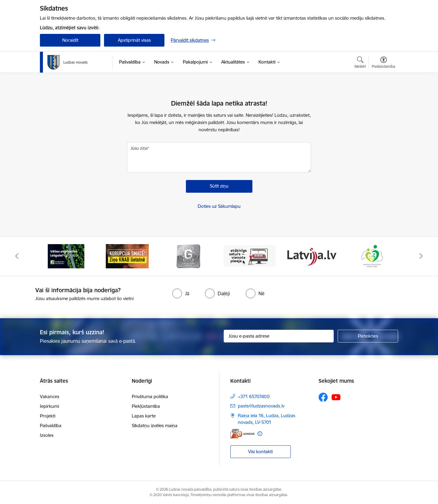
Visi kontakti (260, 452)
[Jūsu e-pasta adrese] (279, 336)
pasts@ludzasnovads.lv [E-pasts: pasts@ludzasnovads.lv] (261, 406)
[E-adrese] (242, 434)
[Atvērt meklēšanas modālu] (360, 63)
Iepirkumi (49, 406)
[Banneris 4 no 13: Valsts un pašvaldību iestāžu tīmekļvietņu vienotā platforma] (250, 256)
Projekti (48, 416)
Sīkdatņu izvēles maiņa (155, 425)
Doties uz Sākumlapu (219, 206)
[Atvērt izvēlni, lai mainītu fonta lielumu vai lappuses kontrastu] (383, 63)
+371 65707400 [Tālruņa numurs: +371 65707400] (254, 396)
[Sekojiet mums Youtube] (336, 397)
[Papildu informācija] (260, 434)
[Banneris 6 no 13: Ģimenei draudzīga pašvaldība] (372, 256)
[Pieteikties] (368, 336)
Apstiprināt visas (134, 40)
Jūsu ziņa (139, 148)
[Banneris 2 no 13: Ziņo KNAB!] (127, 256)
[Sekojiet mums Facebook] (323, 397)
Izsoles (47, 435)
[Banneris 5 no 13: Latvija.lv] (311, 256)
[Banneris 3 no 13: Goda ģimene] (188, 256)
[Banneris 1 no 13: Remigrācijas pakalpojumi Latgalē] (66, 256)
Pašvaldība (51, 425)
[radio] (181, 293)
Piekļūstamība (146, 406)
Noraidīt (70, 40)
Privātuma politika (150, 396)
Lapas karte (144, 416)
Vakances (50, 396)
